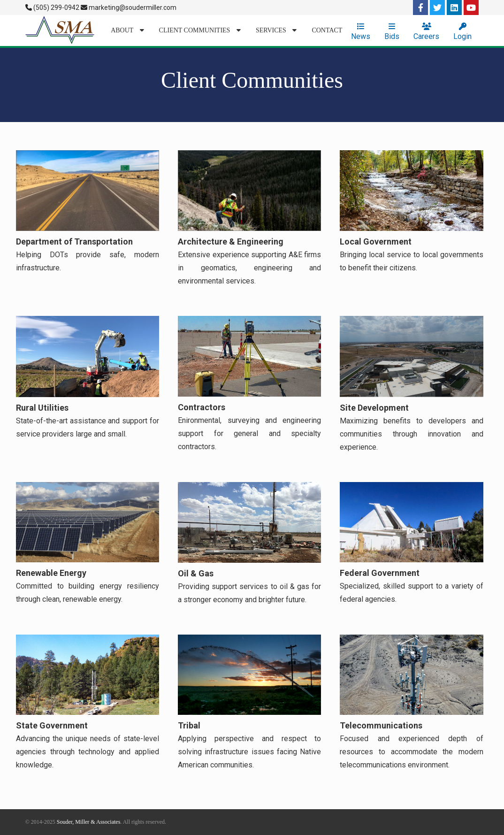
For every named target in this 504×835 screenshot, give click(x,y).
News (361, 32)
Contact (327, 30)
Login (462, 32)
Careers (426, 32)
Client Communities (200, 30)
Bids (392, 32)
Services (276, 30)
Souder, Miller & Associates (89, 822)
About (127, 30)
